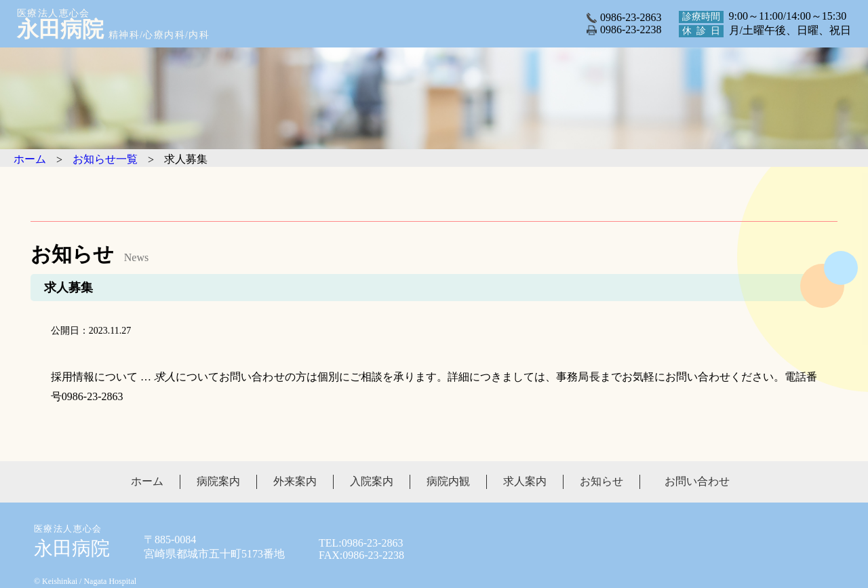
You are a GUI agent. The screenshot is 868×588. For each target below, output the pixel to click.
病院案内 (218, 481)
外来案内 (295, 481)
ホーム (147, 481)
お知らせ (601, 481)
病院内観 (448, 481)
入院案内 (372, 481)
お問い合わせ (697, 481)
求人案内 (525, 481)
